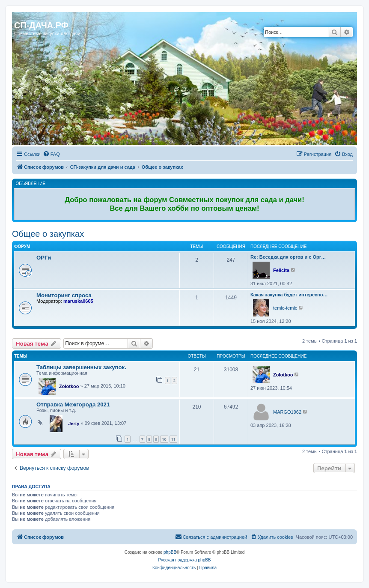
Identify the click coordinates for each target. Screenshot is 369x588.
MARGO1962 (287, 412)
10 (164, 439)
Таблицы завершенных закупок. (81, 367)
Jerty (74, 424)
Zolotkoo (69, 386)
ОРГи (44, 258)
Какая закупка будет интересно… (289, 295)
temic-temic (285, 308)
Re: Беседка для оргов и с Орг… (288, 257)
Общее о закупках (48, 234)
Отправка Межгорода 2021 (73, 404)
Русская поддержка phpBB (184, 560)
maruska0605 (78, 301)
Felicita (281, 270)
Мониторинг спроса (64, 295)
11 (173, 439)
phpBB (170, 552)
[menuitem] (51, 154)
